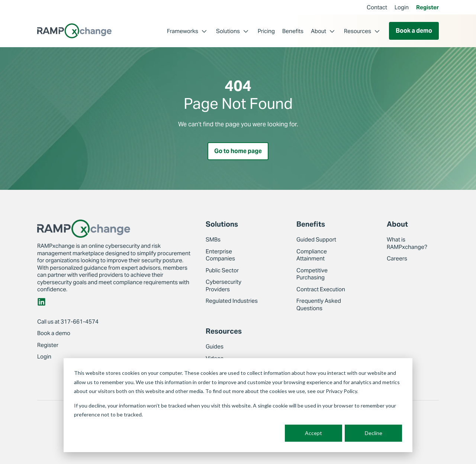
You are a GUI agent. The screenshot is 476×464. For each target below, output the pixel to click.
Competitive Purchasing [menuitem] (312, 274)
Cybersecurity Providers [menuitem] (223, 286)
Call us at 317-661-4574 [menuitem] (68, 322)
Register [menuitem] (427, 7)
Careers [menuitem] (397, 259)
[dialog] (238, 405)
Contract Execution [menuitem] (321, 289)
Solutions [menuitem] (228, 31)
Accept (313, 433)
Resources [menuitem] (358, 31)
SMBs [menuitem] (213, 240)
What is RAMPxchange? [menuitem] (407, 244)
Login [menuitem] (402, 7)
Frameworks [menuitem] (183, 31)
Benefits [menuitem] (293, 31)
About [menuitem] (319, 31)
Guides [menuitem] (215, 347)
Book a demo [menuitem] (54, 333)
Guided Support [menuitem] (316, 240)
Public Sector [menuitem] (222, 270)
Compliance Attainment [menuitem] (312, 255)
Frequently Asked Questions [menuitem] (319, 305)
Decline (374, 433)
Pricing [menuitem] (266, 31)
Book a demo (414, 31)
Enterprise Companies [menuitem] (220, 255)
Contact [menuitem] (377, 7)
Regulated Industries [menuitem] (232, 301)
